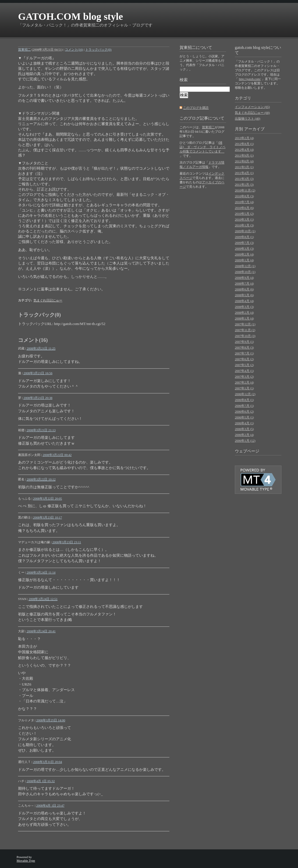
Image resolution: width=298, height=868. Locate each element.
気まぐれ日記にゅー (48, 300)
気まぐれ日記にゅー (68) (252, 113)
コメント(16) (74, 49)
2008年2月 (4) (244, 313)
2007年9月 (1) (244, 342)
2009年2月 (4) (244, 254)
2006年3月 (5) (244, 429)
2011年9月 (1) (244, 155)
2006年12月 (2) (245, 394)
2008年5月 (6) (244, 295)
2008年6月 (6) (244, 289)
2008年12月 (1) (245, 266)
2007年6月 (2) (244, 359)
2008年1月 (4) (244, 318)
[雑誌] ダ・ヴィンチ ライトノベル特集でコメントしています (203, 147)
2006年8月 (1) (244, 400)
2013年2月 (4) (244, 138)
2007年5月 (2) (244, 365)
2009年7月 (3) (244, 243)
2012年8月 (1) (244, 144)
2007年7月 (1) (244, 353)
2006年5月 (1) (244, 417)
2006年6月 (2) (244, 411)
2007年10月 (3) (245, 336)
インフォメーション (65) (252, 107)
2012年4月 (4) (244, 150)
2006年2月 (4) (244, 435)
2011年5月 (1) (244, 167)
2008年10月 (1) (245, 272)
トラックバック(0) (98, 49)
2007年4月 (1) (244, 371)
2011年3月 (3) (244, 179)
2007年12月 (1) (245, 324)
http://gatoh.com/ (250, 79)
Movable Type (26, 860)
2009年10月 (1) (245, 231)
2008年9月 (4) (244, 278)
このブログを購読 (196, 108)
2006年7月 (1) (244, 406)
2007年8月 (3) (244, 347)
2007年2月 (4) (244, 382)
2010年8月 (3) (244, 196)
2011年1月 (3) (244, 184)
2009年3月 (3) (244, 248)
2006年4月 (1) (244, 423)
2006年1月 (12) (245, 441)
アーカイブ (254, 129)
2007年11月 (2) (245, 330)
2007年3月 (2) (244, 377)
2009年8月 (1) (244, 237)
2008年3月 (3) (244, 307)
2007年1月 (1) (244, 388)
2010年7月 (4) (244, 202)
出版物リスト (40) (248, 118)
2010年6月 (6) (244, 208)
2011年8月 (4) (244, 161)
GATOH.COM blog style (70, 16)
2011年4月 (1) (244, 173)
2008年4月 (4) (244, 301)
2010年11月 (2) (245, 190)
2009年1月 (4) (244, 260)
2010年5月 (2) (244, 214)
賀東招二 (24, 49)
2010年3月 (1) (244, 219)
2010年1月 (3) (244, 225)
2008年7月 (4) (244, 283)
